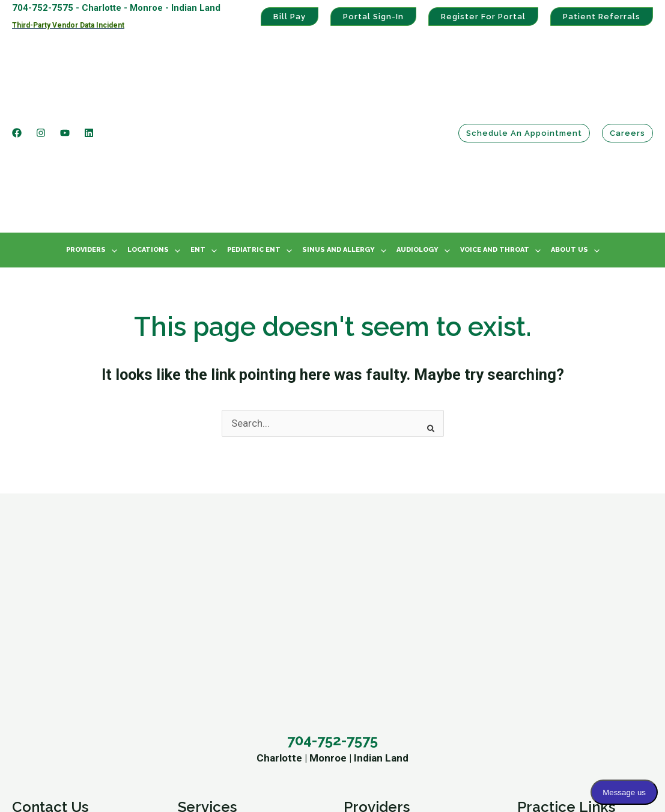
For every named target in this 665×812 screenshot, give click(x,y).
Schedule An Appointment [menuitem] (70, 641)
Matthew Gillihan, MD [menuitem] (391, 603)
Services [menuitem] (207, 550)
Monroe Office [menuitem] (44, 603)
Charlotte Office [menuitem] (47, 584)
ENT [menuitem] (198, 132)
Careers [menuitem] (30, 679)
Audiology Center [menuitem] (217, 603)
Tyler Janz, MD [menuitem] (376, 622)
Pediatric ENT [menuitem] (254, 132)
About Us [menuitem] (569, 132)
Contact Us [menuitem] (50, 550)
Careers (627, 74)
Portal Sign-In (373, 17)
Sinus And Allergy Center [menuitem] (233, 584)
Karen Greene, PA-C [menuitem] (387, 641)
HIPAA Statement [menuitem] (556, 641)
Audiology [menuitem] (418, 132)
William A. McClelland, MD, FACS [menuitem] (415, 584)
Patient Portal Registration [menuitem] (577, 603)
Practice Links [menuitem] (566, 550)
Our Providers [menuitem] (209, 679)
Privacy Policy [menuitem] (548, 661)
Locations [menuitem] (148, 132)
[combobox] (333, 306)
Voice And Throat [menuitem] (495, 132)
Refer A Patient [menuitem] (46, 661)
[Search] (427, 307)
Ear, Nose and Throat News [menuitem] (238, 698)
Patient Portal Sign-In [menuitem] (565, 584)
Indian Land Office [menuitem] (53, 622)
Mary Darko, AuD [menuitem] (381, 679)
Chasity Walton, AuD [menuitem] (389, 698)
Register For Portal (483, 17)
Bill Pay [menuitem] (533, 622)
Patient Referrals (602, 17)
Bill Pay (290, 17)
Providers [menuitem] (86, 132)
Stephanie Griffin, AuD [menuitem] (392, 661)
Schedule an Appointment (524, 74)
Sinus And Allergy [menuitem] (339, 132)
